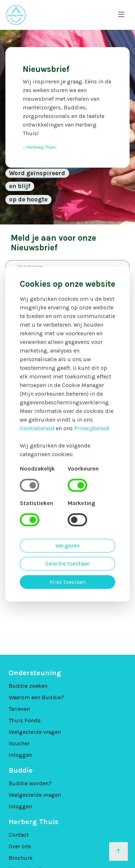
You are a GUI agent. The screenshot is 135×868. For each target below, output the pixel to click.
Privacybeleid (92, 428)
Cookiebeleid (37, 428)
